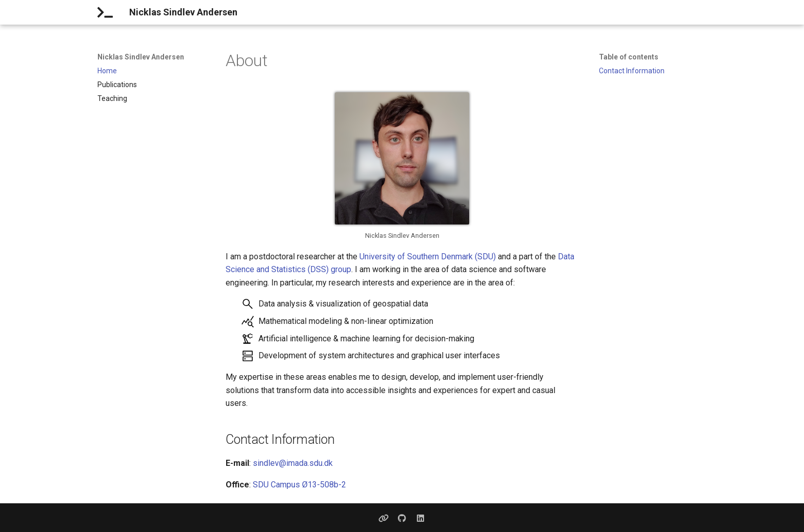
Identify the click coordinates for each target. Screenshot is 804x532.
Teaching (112, 98)
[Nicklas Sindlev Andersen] (105, 12)
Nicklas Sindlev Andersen (141, 57)
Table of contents (629, 57)
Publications (117, 85)
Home (107, 71)
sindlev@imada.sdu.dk (293, 463)
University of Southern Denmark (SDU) (428, 257)
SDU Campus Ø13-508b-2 (299, 485)
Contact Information (632, 71)
